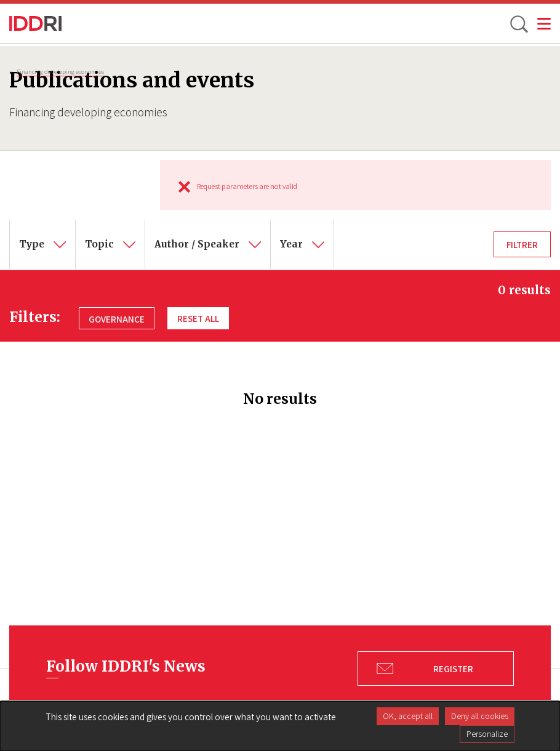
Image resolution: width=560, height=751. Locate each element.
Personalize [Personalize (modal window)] (487, 734)
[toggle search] (518, 23)
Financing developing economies (60, 71)
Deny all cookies (480, 716)
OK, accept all (408, 716)
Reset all (198, 318)
